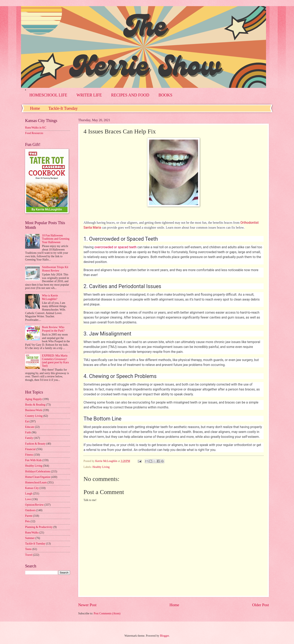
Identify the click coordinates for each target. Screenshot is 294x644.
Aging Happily (33, 399)
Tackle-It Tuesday (63, 108)
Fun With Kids (33, 460)
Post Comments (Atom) (107, 613)
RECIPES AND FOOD (130, 95)
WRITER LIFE (89, 95)
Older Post (261, 605)
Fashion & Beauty (35, 444)
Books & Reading (35, 405)
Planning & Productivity (39, 527)
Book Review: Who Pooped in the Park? (53, 329)
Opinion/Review (34, 505)
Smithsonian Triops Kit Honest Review (55, 269)
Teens (28, 549)
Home (35, 108)
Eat (27, 421)
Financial (30, 449)
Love (28, 499)
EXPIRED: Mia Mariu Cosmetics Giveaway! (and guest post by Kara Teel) (55, 361)
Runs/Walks (32, 533)
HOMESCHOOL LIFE (48, 95)
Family (29, 438)
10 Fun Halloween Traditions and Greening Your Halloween (56, 239)
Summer (30, 538)
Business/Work (34, 410)
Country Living (34, 416)
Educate (30, 427)
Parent (29, 516)
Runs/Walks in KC (36, 128)
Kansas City (32, 488)
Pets (27, 521)
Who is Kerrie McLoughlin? (50, 297)
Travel (29, 555)
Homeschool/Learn (36, 482)
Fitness (29, 455)
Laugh (29, 494)
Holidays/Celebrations (38, 471)
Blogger (164, 636)
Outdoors (30, 510)
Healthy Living (101, 467)
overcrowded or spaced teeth (115, 247)
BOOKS (165, 95)
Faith (28, 432)
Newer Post (87, 605)
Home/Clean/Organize (38, 477)
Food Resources (34, 133)
